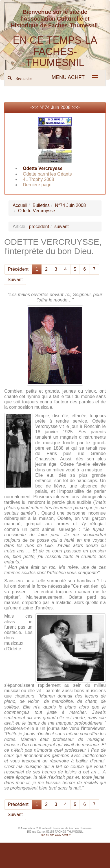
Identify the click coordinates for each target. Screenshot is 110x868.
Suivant (15, 280)
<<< (35, 107)
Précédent (18, 269)
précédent (39, 227)
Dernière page (37, 185)
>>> (76, 107)
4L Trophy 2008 (38, 179)
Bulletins (41, 205)
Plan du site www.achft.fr (55, 835)
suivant (62, 227)
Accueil (20, 205)
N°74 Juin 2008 (55, 107)
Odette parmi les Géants (47, 174)
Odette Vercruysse (43, 168)
